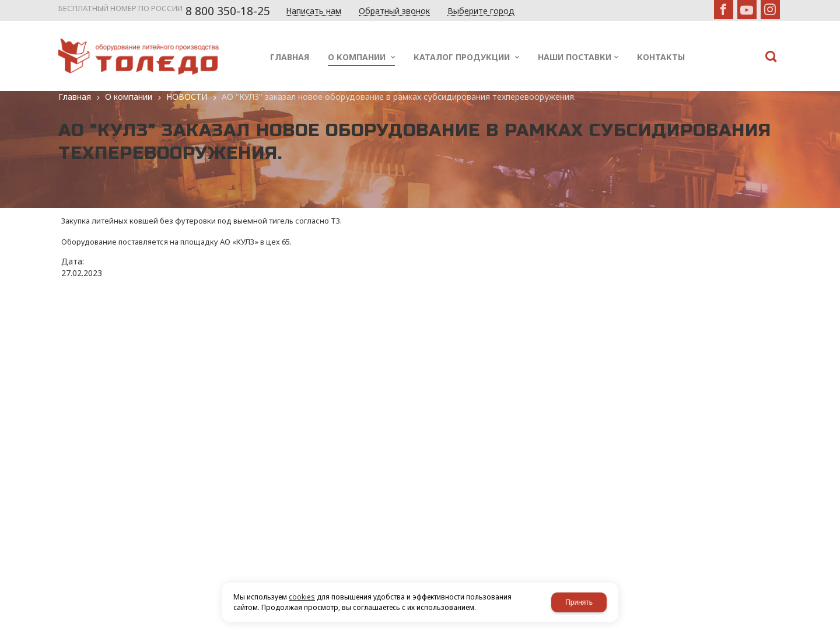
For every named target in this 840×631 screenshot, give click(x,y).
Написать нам (314, 11)
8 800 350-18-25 (228, 11)
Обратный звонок (394, 11)
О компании (129, 97)
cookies (302, 597)
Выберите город (481, 11)
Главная (75, 97)
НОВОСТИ (187, 97)
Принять (579, 602)
